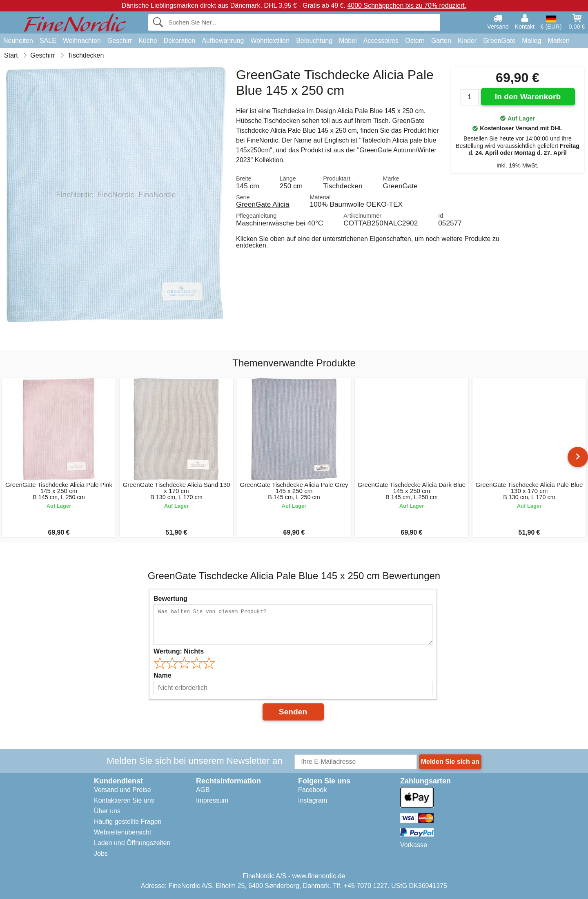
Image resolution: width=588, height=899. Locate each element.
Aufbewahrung (223, 41)
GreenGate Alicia (263, 204)
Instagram (313, 800)
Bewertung (170, 599)
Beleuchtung (314, 41)
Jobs (101, 853)
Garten (441, 41)
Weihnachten (82, 41)
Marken (558, 41)
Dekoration (179, 41)
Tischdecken (343, 186)
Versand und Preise (122, 790)
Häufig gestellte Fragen (128, 822)
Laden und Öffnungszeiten (132, 843)
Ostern (415, 41)
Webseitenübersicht (122, 832)
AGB (203, 790)
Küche (148, 41)
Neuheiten (18, 41)
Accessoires (381, 41)
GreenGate (499, 41)
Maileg (531, 41)
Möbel (348, 41)
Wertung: (179, 651)
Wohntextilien (270, 41)
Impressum (212, 800)
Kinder (467, 41)
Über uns (107, 811)
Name (163, 675)
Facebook (312, 790)
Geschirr (120, 41)
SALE (48, 41)
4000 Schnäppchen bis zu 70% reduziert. (407, 6)
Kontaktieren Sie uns (124, 800)
